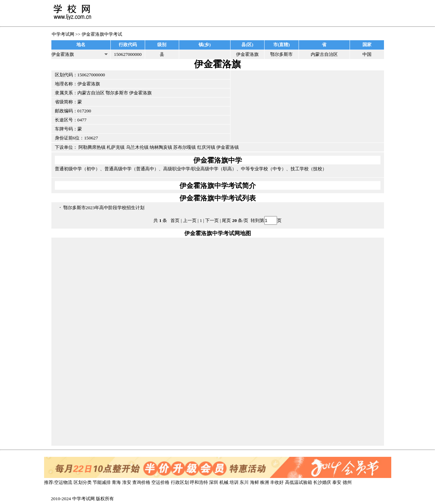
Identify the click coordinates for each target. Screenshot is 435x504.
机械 (224, 482)
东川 (244, 482)
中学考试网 (63, 34)
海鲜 (254, 482)
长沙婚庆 (322, 482)
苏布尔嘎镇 (185, 147)
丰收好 (277, 482)
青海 (116, 482)
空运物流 (63, 482)
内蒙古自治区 (91, 93)
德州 (347, 482)
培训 (234, 482)
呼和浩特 (199, 482)
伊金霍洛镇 (228, 147)
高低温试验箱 (299, 482)
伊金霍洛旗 (140, 93)
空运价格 (160, 482)
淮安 (127, 482)
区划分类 (83, 482)
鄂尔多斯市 (117, 93)
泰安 (337, 482)
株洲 (265, 482)
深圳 (214, 482)
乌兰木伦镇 (137, 147)
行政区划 (180, 482)
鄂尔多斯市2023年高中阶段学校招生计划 (104, 208)
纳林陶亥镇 (161, 147)
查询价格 (141, 482)
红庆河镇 (206, 147)
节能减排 (102, 482)
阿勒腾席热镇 (92, 147)
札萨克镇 (116, 147)
